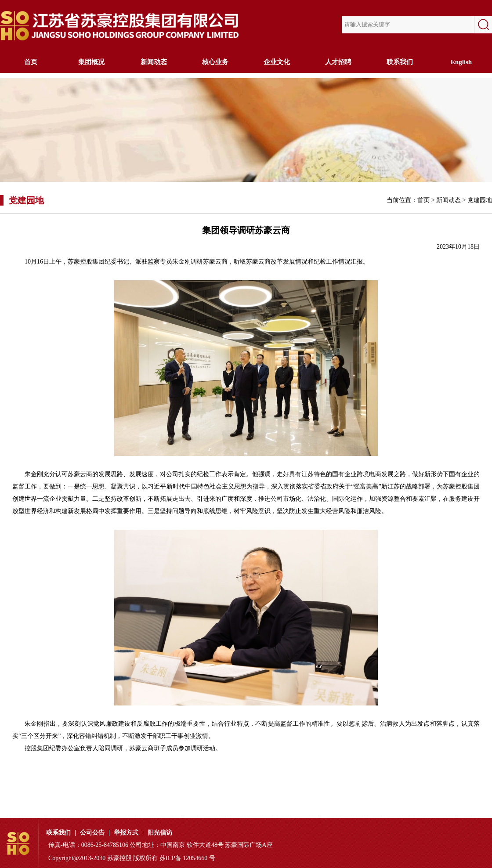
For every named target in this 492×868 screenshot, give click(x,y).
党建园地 (480, 200)
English (461, 62)
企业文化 (277, 62)
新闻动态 (154, 62)
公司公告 (92, 833)
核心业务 (215, 62)
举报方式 (126, 833)
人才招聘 (338, 62)
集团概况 (92, 62)
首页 (31, 62)
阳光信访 (160, 833)
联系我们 (400, 62)
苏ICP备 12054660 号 (187, 858)
